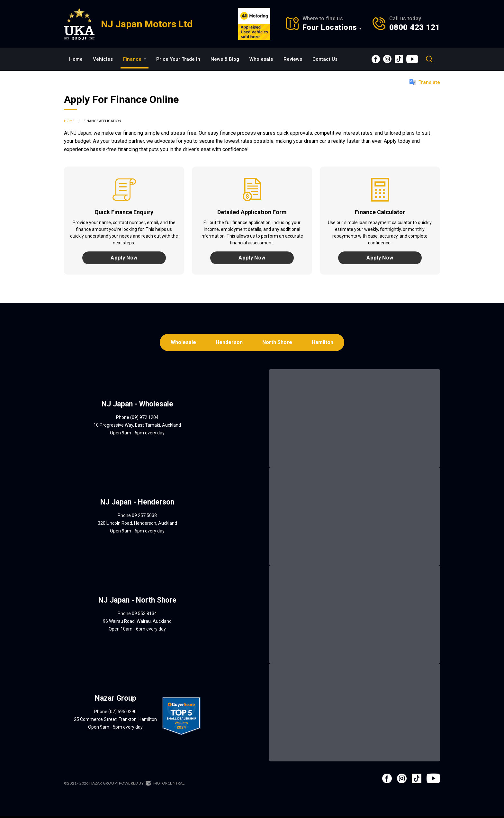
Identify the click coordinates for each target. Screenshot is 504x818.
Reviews (293, 59)
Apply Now (124, 258)
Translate (425, 82)
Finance (135, 59)
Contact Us (325, 59)
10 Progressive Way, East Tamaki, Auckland (137, 427)
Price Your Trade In (178, 59)
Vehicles (103, 59)
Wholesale (261, 59)
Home (76, 59)
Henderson (229, 344)
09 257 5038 (144, 517)
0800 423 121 (415, 27)
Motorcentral (165, 785)
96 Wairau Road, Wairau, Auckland (137, 623)
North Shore (278, 344)
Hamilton (324, 344)
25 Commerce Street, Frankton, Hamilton (115, 721)
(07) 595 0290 (122, 713)
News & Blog (225, 59)
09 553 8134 (144, 615)
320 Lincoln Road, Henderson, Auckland (137, 525)
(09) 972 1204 (144, 419)
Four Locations (330, 27)
